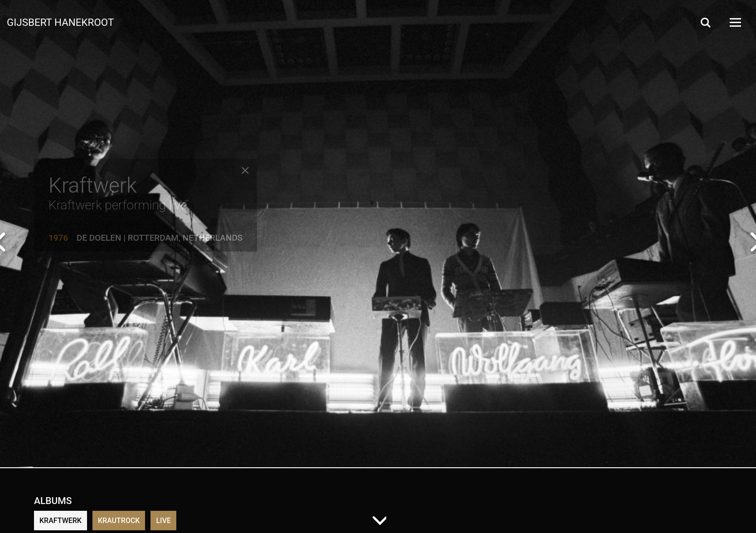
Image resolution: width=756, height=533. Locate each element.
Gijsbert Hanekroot (60, 22)
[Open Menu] (735, 22)
